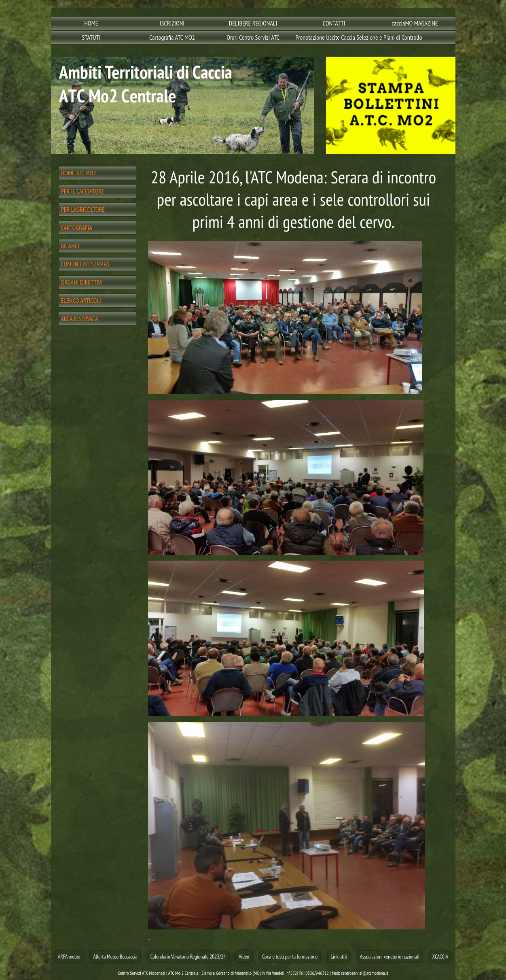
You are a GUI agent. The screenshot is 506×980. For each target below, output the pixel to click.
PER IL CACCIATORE (83, 191)
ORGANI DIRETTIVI (82, 282)
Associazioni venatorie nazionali (390, 957)
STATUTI (91, 37)
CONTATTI (334, 23)
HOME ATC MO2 (79, 173)
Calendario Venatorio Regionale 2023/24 (188, 957)
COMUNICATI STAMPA (85, 264)
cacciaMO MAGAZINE (415, 23)
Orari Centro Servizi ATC (253, 37)
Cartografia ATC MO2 (172, 37)
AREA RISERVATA (80, 319)
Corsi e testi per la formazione (290, 957)
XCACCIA (440, 957)
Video (244, 957)
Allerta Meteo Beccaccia (115, 957)
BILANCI (70, 246)
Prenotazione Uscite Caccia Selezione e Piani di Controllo (335, 37)
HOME (91, 23)
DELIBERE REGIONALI (253, 23)
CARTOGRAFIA (77, 227)
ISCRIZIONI (172, 23)
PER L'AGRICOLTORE (83, 209)
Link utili (339, 957)
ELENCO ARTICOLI (81, 300)
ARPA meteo (69, 957)
